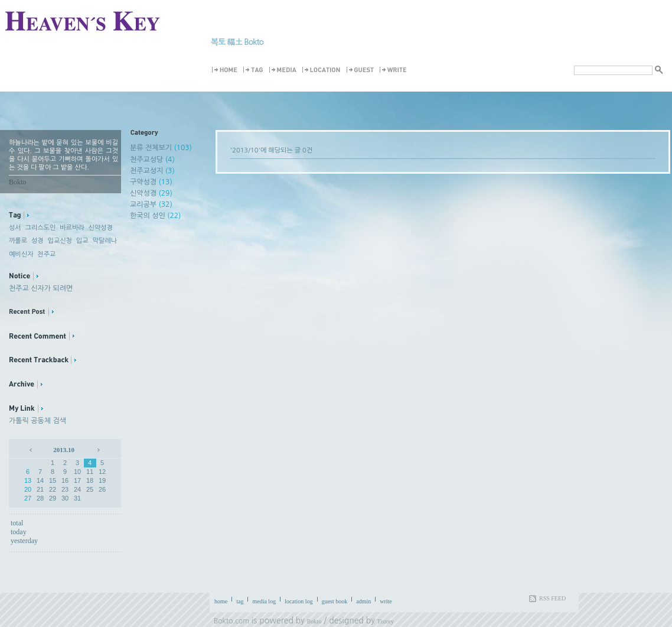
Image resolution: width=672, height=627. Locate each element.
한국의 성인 (155, 216)
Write (395, 70)
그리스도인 (41, 228)
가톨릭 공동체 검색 (37, 421)
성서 (15, 228)
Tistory (386, 621)
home (221, 601)
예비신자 (21, 254)
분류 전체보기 (161, 148)
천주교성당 (152, 160)
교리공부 (151, 204)
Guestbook (362, 70)
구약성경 (151, 182)
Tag (255, 70)
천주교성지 (152, 171)
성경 (37, 241)
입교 (82, 241)
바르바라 (72, 228)
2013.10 (64, 450)
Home (226, 70)
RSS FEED (552, 598)
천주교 (46, 254)
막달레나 (104, 241)
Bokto (314, 621)
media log (264, 601)
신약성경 (101, 228)
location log (299, 601)
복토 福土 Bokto (237, 42)
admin (363, 601)
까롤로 (18, 241)
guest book (335, 601)
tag (240, 601)
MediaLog (285, 70)
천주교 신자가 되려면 (41, 288)
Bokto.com (231, 621)
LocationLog (323, 70)
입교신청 (60, 241)
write (386, 601)
